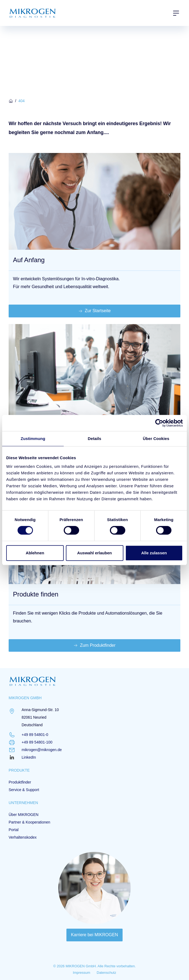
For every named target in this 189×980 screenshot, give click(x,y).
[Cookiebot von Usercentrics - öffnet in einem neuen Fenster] (159, 423)
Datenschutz (106, 973)
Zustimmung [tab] (33, 439)
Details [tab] (94, 439)
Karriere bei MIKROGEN (94, 935)
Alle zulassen (154, 553)
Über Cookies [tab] (156, 439)
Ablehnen (35, 553)
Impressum (82, 973)
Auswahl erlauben (94, 553)
